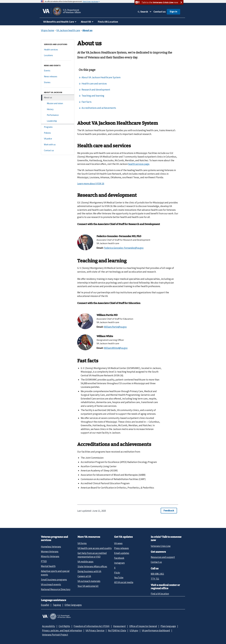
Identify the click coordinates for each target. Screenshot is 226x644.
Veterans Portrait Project (55, 635)
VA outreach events (51, 584)
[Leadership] (58, 121)
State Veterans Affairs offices (92, 566)
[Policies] (58, 133)
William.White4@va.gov (116, 348)
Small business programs (54, 580)
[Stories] (58, 82)
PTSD (44, 561)
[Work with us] (58, 145)
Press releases (122, 548)
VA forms (82, 543)
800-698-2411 (157, 574)
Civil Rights (64, 626)
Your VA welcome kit (88, 586)
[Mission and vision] (58, 103)
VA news (118, 543)
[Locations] (58, 55)
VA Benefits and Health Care (59, 22)
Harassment (119, 626)
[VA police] (58, 139)
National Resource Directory (56, 589)
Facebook (119, 558)
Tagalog (57, 605)
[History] (58, 109)
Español (45, 605)
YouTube (119, 578)
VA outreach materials (89, 581)
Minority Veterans (50, 556)
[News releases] (58, 77)
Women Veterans (50, 552)
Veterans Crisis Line (161, 546)
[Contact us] (58, 151)
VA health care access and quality (95, 548)
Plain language (168, 626)
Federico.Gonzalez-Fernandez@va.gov (124, 248)
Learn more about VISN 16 (91, 184)
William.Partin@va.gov (115, 327)
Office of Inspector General (143, 626)
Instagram (119, 563)
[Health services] (58, 50)
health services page (139, 164)
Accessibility (49, 626)
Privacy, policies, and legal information (62, 630)
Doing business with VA (89, 571)
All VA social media (124, 582)
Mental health (48, 566)
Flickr (117, 573)
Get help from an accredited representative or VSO (92, 555)
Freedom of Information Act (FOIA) (92, 626)
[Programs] (58, 127)
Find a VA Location (108, 22)
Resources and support (163, 557)
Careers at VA (84, 576)
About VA (86, 22)
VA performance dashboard (156, 630)
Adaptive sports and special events (55, 573)
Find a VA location (160, 594)
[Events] (58, 71)
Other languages (73, 605)
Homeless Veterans (51, 547)
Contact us (160, 12)
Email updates (122, 553)
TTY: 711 (155, 579)
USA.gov (134, 630)
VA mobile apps (85, 562)
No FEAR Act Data (117, 630)
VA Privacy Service (95, 630)
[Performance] (58, 115)
